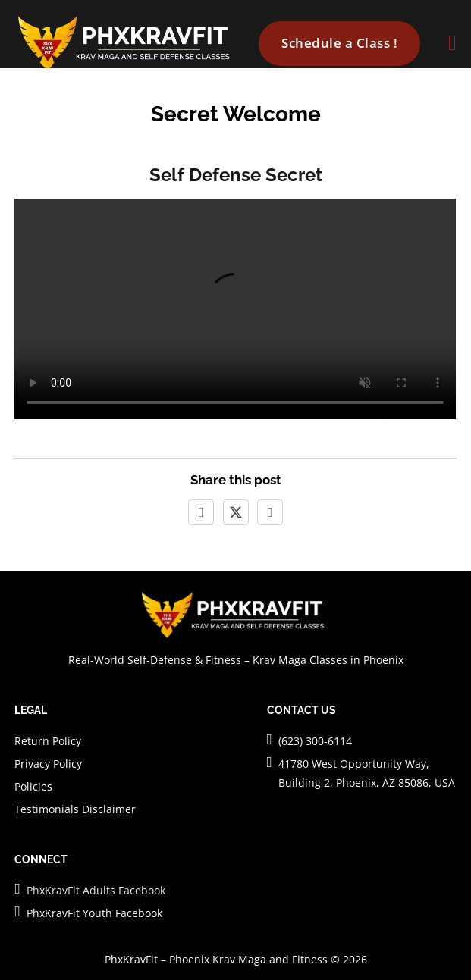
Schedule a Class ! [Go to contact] (339, 43)
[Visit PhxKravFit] (270, 762)
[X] (236, 512)
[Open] (452, 44)
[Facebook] (201, 512)
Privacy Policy (48, 764)
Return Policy (48, 741)
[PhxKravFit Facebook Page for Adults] (17, 889)
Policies (33, 786)
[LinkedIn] (270, 512)
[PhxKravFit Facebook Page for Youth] (17, 912)
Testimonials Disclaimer (75, 809)
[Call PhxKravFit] (270, 740)
